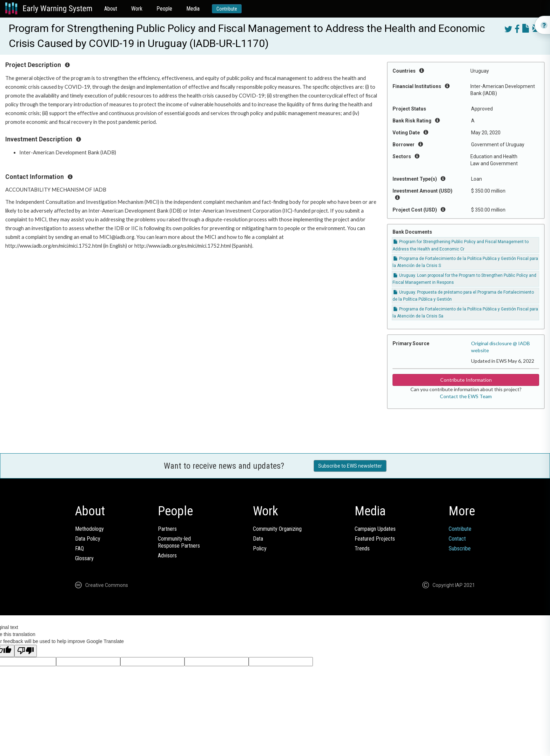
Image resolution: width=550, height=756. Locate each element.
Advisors (167, 556)
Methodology (89, 529)
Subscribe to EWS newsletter (350, 466)
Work (137, 9)
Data (258, 539)
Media (193, 9)
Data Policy (88, 539)
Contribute (227, 9)
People (164, 9)
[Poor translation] (26, 651)
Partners (167, 529)
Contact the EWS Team (466, 396)
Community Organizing (277, 529)
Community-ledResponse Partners (179, 542)
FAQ (79, 548)
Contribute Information (466, 380)
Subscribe (460, 548)
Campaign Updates (375, 529)
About (111, 9)
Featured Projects (375, 539)
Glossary (84, 558)
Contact (457, 539)
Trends (362, 548)
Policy (260, 548)
